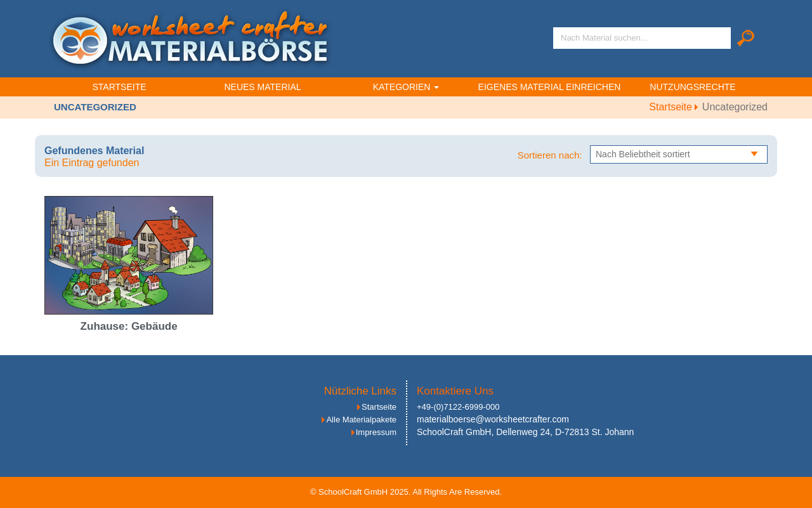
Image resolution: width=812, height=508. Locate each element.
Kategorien (406, 87)
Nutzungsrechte (692, 87)
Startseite (119, 87)
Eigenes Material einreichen (550, 87)
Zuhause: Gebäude (129, 326)
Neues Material (262, 87)
